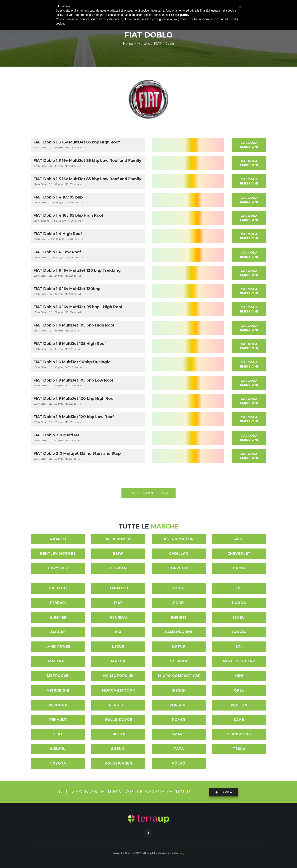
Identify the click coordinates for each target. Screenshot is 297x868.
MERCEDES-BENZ (239, 661)
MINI (239, 676)
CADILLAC (179, 554)
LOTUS (179, 647)
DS (239, 588)
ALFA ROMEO (118, 539)
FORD (179, 603)
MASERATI (58, 661)
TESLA (239, 749)
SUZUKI (118, 749)
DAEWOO (58, 588)
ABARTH (58, 539)
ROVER (179, 720)
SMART (179, 734)
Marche (144, 44)
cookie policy (179, 15)
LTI (239, 647)
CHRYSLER (58, 568)
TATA (179, 749)
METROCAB (58, 676)
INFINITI (179, 617)
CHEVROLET (239, 554)
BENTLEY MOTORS (58, 554)
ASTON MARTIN (179, 539)
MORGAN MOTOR (118, 690)
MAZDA (118, 661)
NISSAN (179, 690)
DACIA (239, 568)
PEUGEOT (118, 705)
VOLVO (179, 763)
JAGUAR (58, 632)
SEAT (58, 734)
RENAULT (58, 720)
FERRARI (58, 603)
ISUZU (239, 617)
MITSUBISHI (58, 690)
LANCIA (239, 632)
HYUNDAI (118, 617)
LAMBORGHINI (179, 632)
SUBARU (58, 749)
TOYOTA (58, 763)
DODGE (179, 588)
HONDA (239, 603)
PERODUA (58, 705)
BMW (118, 554)
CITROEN (118, 568)
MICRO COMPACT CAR (179, 676)
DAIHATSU (118, 588)
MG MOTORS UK (118, 676)
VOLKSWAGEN (118, 763)
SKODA (118, 734)
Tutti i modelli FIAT (149, 493)
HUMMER (58, 617)
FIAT (158, 44)
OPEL (239, 690)
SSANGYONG (239, 734)
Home (128, 44)
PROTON (239, 705)
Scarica (225, 792)
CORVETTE (179, 568)
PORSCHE (179, 705)
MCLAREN (179, 661)
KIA (118, 632)
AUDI (239, 539)
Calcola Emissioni (249, 145)
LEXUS (118, 647)
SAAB (239, 720)
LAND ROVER (58, 647)
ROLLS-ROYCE (118, 720)
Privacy (162, 843)
